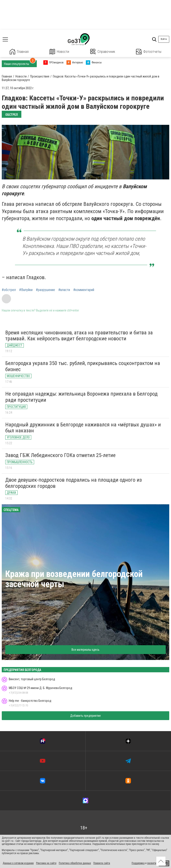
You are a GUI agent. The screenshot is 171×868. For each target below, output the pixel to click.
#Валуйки (26, 290)
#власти (64, 290)
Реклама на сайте (46, 863)
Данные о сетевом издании (18, 863)
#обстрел (9, 290)
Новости (59, 52)
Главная (19, 52)
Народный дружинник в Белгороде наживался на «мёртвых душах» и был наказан (83, 428)
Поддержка (138, 863)
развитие (152, 863)
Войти (164, 39)
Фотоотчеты (149, 52)
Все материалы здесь (85, 650)
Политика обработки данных (75, 863)
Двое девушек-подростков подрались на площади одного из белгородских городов (74, 483)
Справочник (103, 52)
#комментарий (84, 290)
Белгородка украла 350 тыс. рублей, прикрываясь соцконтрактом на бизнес (83, 366)
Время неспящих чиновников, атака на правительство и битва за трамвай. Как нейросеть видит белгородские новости (79, 336)
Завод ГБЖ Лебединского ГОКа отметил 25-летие (60, 455)
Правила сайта (102, 863)
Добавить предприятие (85, 716)
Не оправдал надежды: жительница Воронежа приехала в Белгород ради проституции (81, 397)
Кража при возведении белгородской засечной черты (74, 579)
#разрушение (45, 290)
